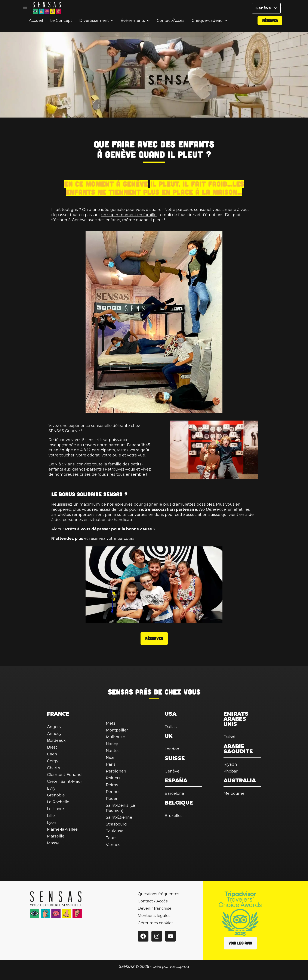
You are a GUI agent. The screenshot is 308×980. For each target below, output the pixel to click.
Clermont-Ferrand (64, 775)
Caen (52, 754)
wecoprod (179, 967)
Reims (112, 785)
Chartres (55, 768)
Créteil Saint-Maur (65, 781)
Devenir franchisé (155, 908)
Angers (54, 727)
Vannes (113, 845)
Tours (111, 838)
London (172, 749)
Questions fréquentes (158, 894)
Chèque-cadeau (207, 27)
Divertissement (94, 27)
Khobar (231, 771)
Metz (111, 723)
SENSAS (120, 692)
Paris (111, 764)
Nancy (112, 744)
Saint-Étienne (119, 817)
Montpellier (117, 730)
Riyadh (230, 764)
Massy (53, 843)
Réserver (270, 26)
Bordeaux (56, 740)
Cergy (53, 761)
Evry (51, 788)
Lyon (52, 823)
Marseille (56, 836)
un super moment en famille (129, 215)
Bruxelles (174, 816)
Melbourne (234, 793)
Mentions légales (154, 916)
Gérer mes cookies (156, 923)
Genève (266, 11)
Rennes (113, 792)
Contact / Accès (153, 901)
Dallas (171, 727)
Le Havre (56, 809)
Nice (110, 758)
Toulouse (115, 831)
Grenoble (56, 795)
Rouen (112, 799)
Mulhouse (115, 737)
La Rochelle (58, 802)
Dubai (229, 737)
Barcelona (174, 793)
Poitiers (113, 778)
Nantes (113, 751)
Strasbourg (116, 824)
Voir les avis (240, 943)
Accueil (36, 26)
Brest (52, 747)
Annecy (54, 734)
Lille (51, 816)
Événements (133, 27)
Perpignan (116, 771)
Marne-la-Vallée (62, 829)
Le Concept (61, 26)
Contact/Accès (171, 26)
